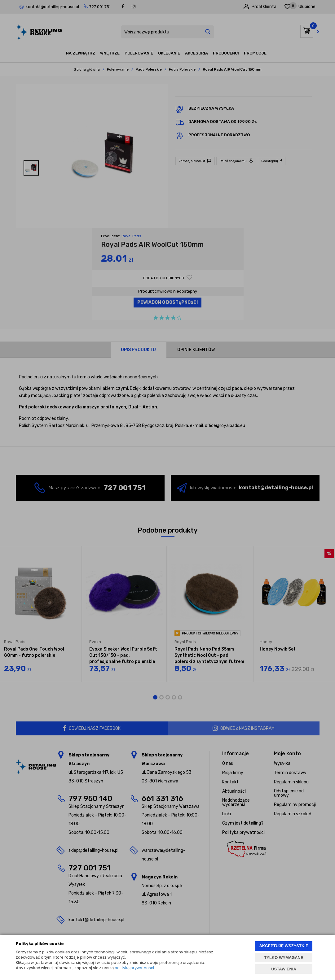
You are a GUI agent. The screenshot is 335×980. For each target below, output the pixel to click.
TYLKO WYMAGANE (284, 958)
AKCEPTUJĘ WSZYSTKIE (284, 946)
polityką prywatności (134, 968)
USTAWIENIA (284, 969)
